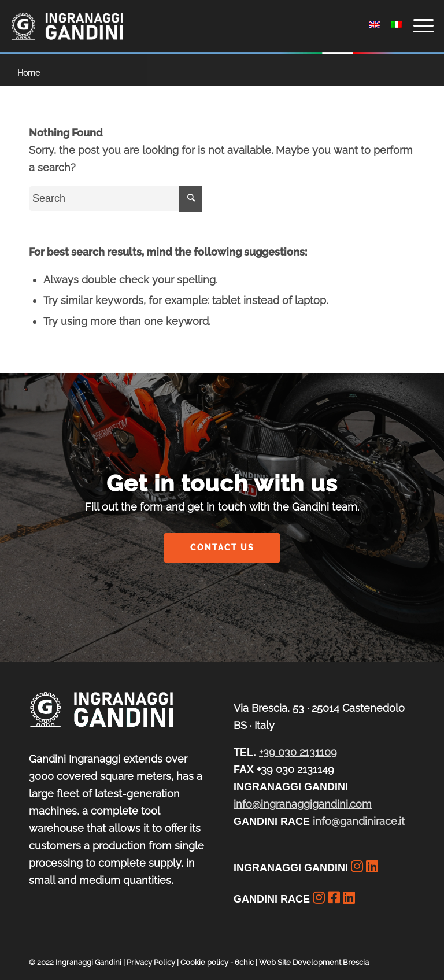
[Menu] (418, 26)
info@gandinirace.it (359, 821)
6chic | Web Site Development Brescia (302, 962)
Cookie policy (204, 962)
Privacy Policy (151, 962)
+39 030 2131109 (298, 752)
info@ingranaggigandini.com (303, 804)
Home (29, 73)
